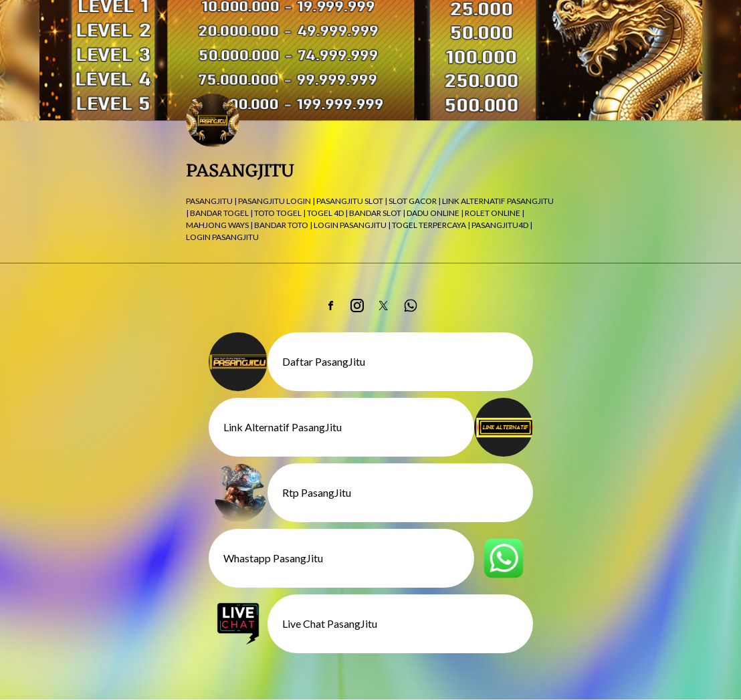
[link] (330, 306)
